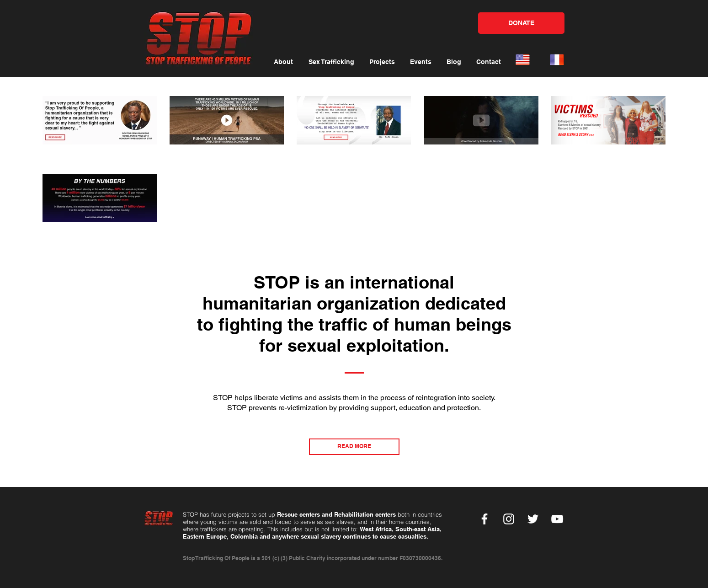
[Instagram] (509, 519)
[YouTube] (557, 519)
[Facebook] (484, 519)
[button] (283, 62)
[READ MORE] (354, 447)
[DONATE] (521, 23)
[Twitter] (533, 519)
